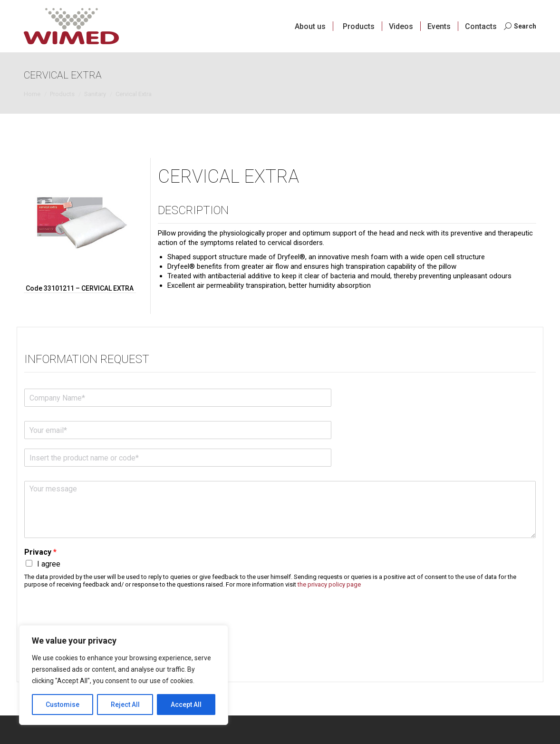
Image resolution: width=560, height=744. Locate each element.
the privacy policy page (329, 584)
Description (193, 210)
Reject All (125, 705)
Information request (87, 359)
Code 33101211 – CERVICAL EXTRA (80, 288)
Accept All (186, 705)
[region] (124, 675)
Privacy (40, 552)
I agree (49, 564)
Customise (63, 705)
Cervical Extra (228, 176)
